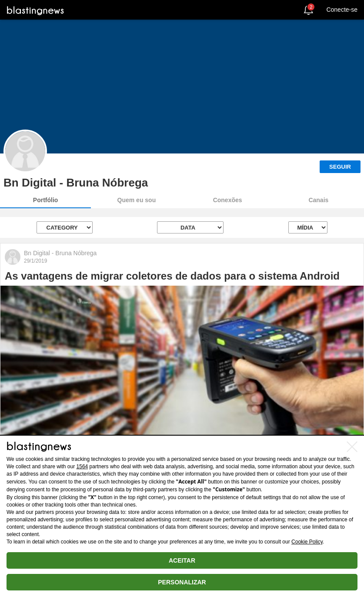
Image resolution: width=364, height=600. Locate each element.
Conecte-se (342, 10)
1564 (82, 467)
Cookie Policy (307, 542)
